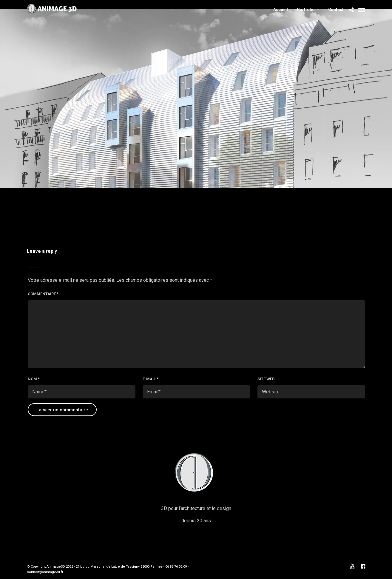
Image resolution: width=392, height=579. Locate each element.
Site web (266, 379)
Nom (34, 379)
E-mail (151, 379)
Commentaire (43, 294)
